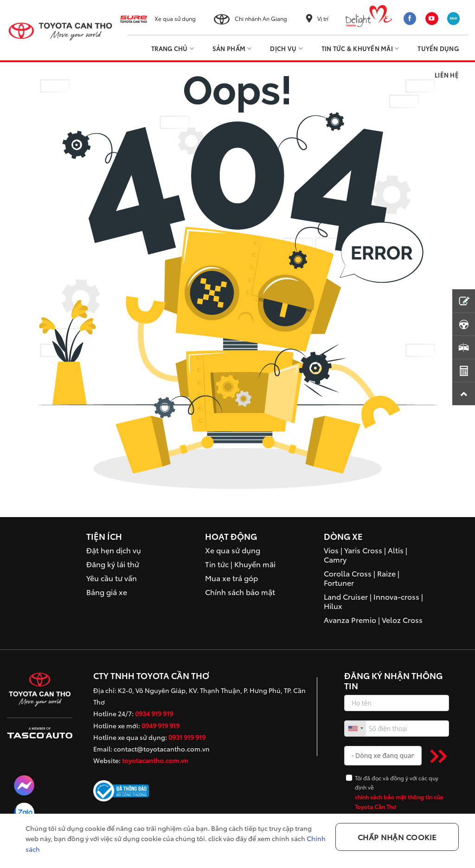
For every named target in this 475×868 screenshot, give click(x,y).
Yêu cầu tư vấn (112, 578)
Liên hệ (447, 75)
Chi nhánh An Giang (261, 18)
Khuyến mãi (255, 564)
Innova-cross (396, 596)
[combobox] (355, 729)
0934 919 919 (154, 713)
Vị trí (323, 18)
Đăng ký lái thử (113, 564)
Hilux (333, 606)
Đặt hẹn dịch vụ (114, 550)
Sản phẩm (232, 49)
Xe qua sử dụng (175, 18)
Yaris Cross (363, 550)
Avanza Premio (350, 619)
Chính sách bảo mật (240, 592)
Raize (386, 573)
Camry (335, 559)
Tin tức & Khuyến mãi (360, 49)
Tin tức (217, 564)
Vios (331, 550)
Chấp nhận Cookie (397, 837)
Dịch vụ (286, 49)
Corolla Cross (348, 573)
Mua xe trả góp (231, 578)
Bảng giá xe (107, 592)
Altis (396, 550)
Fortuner (339, 582)
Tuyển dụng (438, 48)
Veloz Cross (402, 619)
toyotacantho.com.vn (155, 760)
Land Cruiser (346, 596)
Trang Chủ (173, 49)
